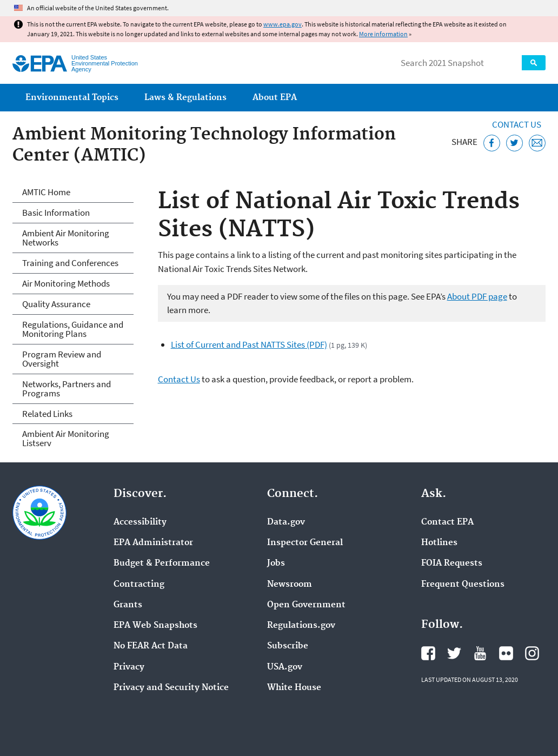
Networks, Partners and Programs (67, 389)
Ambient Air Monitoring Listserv (66, 438)
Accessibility (140, 522)
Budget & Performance (162, 563)
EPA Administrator (153, 543)
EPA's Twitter (454, 653)
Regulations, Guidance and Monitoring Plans (73, 329)
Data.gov (286, 522)
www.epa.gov (283, 24)
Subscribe (288, 646)
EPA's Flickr (506, 653)
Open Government (306, 605)
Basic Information (56, 213)
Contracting (139, 585)
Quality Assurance (56, 304)
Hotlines (439, 543)
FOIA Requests (452, 563)
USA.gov (285, 667)
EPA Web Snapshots (155, 626)
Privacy (129, 667)
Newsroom (290, 585)
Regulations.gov (301, 626)
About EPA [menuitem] (275, 98)
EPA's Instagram (532, 653)
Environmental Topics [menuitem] (72, 98)
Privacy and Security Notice (171, 688)
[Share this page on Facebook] (492, 143)
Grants (128, 605)
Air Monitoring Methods (66, 283)
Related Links (47, 414)
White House (294, 688)
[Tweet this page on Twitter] (514, 143)
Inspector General (305, 543)
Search (534, 63)
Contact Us (517, 124)
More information (383, 34)
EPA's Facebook (428, 653)
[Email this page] (537, 143)
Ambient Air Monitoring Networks (66, 238)
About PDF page (477, 296)
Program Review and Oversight (62, 359)
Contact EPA (447, 522)
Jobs (276, 563)
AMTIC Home (46, 192)
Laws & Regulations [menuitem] (185, 98)
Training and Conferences (70, 263)
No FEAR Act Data (151, 646)
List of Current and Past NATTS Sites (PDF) (249, 344)
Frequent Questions (463, 585)
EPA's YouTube (480, 653)
